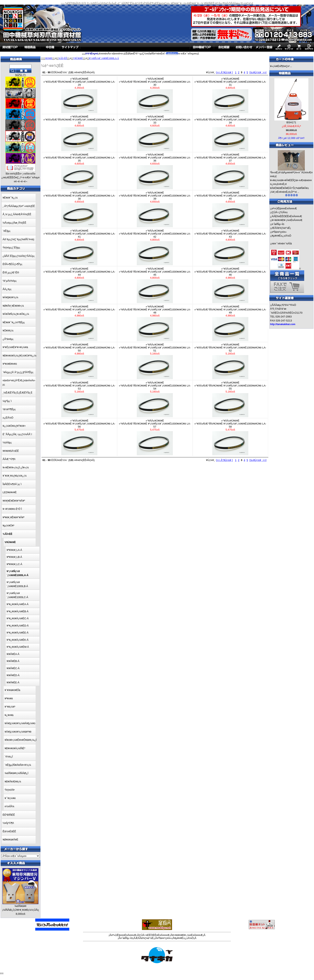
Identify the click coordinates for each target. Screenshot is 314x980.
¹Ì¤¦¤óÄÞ (10, 790)
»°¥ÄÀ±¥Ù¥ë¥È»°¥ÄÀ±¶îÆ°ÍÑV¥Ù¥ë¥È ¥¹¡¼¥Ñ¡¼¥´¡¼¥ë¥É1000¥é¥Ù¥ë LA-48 (155, 323)
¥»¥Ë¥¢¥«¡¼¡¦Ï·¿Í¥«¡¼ (16, 467)
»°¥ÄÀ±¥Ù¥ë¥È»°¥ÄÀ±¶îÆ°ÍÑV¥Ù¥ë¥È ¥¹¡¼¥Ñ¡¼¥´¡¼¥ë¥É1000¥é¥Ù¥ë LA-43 (230, 247)
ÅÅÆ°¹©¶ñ (9, 459)
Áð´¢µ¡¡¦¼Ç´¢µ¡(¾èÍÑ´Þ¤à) (18, 239)
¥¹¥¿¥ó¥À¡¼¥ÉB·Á (18, 611)
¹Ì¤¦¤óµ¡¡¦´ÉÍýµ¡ (11, 248)
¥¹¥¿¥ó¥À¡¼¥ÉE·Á (18, 633)
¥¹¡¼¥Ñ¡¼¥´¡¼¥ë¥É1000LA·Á (104, 58)
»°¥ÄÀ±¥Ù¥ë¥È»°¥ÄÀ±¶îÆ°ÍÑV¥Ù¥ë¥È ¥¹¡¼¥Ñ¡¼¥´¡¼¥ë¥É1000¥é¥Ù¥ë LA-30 (155, 95)
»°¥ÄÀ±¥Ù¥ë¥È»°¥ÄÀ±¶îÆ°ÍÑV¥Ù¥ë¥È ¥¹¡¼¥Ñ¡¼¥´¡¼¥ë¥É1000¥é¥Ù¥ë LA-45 (155, 285)
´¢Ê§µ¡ (7, 231)
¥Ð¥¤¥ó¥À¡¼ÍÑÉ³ (15, 748)
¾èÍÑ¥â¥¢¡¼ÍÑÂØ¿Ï (17, 773)
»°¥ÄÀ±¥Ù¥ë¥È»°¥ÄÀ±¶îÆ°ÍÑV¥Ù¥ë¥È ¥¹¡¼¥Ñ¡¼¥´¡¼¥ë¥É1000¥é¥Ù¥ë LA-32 (79, 133)
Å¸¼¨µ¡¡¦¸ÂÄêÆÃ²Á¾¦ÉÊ (17, 214)
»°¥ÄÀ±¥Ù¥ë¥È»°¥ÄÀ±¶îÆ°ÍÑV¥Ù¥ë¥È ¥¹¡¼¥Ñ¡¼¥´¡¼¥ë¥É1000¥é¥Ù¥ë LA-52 (230, 361)
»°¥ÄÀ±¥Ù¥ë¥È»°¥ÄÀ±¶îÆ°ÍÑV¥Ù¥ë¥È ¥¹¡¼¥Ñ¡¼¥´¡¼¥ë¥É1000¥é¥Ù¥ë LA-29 (79, 95)
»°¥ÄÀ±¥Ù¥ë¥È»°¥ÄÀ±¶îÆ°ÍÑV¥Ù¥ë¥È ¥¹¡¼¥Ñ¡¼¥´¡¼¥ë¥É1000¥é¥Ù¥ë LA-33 (155, 133)
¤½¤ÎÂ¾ (9, 806)
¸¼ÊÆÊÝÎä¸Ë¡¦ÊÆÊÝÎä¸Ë (18, 393)
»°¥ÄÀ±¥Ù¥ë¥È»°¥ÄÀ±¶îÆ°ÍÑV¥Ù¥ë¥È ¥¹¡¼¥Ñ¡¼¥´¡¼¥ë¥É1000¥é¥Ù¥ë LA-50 (79, 361)
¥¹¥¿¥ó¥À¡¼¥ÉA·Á (18, 604)
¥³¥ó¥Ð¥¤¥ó (10, 364)
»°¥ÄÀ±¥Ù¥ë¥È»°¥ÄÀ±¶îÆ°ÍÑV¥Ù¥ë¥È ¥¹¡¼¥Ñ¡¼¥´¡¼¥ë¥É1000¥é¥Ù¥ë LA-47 (79, 323)
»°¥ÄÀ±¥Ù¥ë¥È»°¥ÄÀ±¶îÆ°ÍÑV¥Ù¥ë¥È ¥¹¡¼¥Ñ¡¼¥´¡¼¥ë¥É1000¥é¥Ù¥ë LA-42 (155, 247)
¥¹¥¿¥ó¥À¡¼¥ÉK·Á (18, 640)
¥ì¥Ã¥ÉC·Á (13, 668)
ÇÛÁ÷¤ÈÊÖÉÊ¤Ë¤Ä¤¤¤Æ (154, 935)
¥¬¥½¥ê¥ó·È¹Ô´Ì (12, 509)
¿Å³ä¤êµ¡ (8, 339)
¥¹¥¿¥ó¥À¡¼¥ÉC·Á (18, 618)
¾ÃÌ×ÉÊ (63, 58)
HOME (49, 58)
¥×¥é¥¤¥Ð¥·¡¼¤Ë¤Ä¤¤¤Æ (287, 220)
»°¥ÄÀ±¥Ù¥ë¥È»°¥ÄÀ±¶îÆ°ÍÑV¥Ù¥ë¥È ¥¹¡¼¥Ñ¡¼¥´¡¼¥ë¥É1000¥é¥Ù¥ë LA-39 (155, 209)
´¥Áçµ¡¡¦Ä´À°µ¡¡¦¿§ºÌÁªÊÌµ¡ (18, 372)
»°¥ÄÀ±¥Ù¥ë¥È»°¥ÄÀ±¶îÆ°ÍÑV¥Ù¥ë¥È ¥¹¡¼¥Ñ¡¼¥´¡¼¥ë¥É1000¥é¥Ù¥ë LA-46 (230, 285)
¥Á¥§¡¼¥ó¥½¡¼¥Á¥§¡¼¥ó (20, 723)
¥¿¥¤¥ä (9, 715)
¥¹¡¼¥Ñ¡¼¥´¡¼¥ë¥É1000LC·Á (17, 595)
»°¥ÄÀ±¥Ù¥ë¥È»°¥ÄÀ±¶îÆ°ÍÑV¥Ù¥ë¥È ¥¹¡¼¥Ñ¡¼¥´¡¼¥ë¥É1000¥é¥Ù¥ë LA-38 (79, 209)
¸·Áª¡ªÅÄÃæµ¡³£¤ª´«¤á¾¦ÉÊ (19, 206)
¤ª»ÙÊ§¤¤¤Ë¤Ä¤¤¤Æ (284, 208)
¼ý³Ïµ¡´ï (7, 401)
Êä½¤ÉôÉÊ (9, 831)
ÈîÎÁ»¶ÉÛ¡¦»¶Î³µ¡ (13, 264)
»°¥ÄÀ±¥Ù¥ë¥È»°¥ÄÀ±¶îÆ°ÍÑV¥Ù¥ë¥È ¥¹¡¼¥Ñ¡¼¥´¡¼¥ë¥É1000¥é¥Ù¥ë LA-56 (79, 437)
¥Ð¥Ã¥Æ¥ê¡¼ (13, 782)
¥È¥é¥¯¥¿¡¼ (10, 198)
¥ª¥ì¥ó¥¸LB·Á (14, 557)
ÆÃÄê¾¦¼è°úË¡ (281, 228)
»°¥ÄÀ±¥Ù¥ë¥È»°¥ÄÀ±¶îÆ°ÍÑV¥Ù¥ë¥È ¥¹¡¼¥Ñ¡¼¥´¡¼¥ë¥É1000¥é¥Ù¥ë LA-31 (230, 95)
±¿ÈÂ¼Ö (8, 418)
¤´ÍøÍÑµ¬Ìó (278, 224)
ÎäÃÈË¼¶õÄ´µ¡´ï (12, 484)
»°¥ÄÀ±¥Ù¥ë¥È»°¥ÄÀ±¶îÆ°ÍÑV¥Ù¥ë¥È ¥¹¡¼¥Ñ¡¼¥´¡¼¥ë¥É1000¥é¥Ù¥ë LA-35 (79, 171)
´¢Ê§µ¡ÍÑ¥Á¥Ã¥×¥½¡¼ (18, 765)
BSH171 (291, 122)
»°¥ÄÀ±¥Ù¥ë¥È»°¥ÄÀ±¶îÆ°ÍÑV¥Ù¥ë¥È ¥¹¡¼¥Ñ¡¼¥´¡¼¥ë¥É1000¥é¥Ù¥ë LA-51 (155, 361)
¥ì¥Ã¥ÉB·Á (13, 661)
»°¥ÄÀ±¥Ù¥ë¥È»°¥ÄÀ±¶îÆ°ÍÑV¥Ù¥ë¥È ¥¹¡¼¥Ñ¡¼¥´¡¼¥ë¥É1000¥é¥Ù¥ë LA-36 (155, 171)
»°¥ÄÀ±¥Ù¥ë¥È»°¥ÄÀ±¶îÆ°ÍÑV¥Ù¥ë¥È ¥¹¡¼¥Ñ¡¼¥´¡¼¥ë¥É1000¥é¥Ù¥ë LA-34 (230, 133)
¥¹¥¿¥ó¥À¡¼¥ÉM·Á (18, 647)
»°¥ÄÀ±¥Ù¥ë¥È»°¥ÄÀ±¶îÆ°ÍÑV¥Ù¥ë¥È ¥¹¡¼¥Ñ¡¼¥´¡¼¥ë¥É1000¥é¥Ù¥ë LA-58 (230, 437)
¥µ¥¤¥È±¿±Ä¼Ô (281, 236)
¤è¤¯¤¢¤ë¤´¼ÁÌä (282, 243)
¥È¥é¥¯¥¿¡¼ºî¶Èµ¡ (14, 322)
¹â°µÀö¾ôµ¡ (10, 281)
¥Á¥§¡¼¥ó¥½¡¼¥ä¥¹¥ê (18, 732)
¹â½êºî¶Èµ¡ (9, 409)
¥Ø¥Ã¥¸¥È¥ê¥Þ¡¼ (13, 306)
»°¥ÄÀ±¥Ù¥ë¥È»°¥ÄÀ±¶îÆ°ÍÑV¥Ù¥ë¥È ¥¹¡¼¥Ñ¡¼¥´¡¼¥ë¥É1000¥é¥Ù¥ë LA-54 (155, 399)
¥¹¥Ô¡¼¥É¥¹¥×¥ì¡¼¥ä (15, 347)
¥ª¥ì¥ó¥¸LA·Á (14, 550)
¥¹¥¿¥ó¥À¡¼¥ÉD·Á (18, 626)
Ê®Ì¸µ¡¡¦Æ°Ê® (11, 273)
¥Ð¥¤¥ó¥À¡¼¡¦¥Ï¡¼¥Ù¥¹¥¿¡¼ (20, 356)
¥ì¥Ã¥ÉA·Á (13, 654)
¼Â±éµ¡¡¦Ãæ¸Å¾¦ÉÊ (14, 223)
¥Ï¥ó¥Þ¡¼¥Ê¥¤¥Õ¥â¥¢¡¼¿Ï (21, 740)
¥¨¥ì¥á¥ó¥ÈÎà (12, 690)
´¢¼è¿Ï (9, 757)
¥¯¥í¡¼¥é (10, 798)
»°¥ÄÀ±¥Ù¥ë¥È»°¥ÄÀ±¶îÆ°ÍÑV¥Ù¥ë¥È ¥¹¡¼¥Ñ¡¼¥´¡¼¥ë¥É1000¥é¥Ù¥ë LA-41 (79, 247)
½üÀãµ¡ (7, 442)
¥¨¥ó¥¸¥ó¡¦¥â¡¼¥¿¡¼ (15, 476)
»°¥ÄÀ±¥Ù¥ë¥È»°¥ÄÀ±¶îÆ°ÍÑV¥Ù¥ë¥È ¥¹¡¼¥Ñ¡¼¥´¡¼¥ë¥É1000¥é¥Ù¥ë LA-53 (79, 399)
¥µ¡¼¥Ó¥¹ (9, 526)
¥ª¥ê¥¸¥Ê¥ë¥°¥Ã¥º (14, 517)
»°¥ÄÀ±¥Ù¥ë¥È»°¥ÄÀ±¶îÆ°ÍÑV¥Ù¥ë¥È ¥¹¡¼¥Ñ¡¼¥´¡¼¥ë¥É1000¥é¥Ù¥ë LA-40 (230, 209)
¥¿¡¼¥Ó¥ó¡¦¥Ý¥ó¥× (14, 426)
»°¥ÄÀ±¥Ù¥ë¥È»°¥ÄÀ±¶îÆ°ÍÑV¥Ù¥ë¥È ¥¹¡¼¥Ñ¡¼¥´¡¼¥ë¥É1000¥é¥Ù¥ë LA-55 (230, 399)
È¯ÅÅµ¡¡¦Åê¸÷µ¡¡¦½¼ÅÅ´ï (17, 434)
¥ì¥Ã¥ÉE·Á (13, 682)
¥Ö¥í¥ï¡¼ (8, 331)
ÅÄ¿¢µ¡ (7, 289)
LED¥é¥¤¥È (10, 492)
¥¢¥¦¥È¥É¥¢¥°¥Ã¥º (14, 501)
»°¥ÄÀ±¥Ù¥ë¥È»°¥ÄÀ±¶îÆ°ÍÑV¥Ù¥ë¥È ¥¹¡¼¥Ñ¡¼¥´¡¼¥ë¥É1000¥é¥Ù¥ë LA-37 (230, 171)
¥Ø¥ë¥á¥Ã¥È (10, 840)
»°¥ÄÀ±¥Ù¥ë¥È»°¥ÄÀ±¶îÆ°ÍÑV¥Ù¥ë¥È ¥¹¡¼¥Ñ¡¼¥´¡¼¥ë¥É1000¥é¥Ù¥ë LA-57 (155, 437)
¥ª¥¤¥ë (9, 698)
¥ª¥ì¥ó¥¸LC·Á (14, 564)
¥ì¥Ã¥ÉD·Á (13, 675)
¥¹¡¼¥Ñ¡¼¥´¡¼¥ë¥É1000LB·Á (17, 584)
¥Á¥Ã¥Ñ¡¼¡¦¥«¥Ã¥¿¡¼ (16, 314)
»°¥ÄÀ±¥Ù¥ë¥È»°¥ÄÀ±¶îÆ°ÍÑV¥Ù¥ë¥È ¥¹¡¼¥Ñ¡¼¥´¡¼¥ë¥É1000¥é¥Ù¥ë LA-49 (230, 323)
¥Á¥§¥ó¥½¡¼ (10, 297)
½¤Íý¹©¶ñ (8, 823)
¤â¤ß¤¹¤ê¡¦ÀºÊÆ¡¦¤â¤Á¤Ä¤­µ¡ (19, 382)
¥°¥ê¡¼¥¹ (10, 707)
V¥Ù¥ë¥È (78, 58)
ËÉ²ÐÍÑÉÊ (9, 815)
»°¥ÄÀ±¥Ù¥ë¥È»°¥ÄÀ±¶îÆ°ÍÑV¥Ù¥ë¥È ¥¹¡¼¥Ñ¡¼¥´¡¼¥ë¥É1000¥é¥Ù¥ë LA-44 (79, 285)
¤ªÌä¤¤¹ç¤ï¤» (279, 232)
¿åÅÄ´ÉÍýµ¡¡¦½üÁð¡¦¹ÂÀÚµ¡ (19, 256)
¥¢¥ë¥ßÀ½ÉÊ (11, 451)
